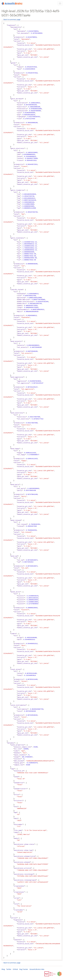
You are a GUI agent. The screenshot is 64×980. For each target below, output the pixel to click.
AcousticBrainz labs (37, 969)
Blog (3, 969)
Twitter (9, 969)
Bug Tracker (24, 969)
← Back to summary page (11, 19)
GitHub (15, 969)
